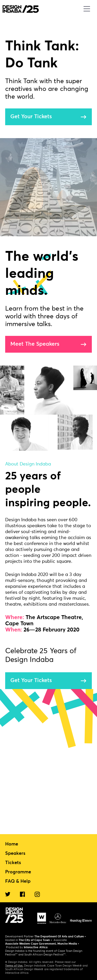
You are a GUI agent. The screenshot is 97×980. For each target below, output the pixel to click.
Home (12, 844)
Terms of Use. (14, 966)
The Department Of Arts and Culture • (60, 936)
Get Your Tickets (31, 117)
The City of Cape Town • (35, 940)
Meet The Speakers (35, 344)
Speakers (15, 853)
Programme (18, 872)
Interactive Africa (36, 947)
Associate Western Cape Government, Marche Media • (42, 944)
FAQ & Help (18, 881)
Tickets (13, 863)
